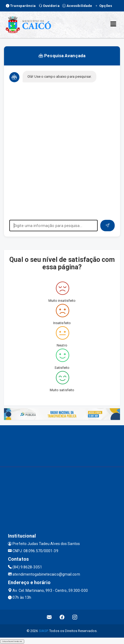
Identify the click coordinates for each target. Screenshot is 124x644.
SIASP (43, 631)
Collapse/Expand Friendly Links (12, 641)
